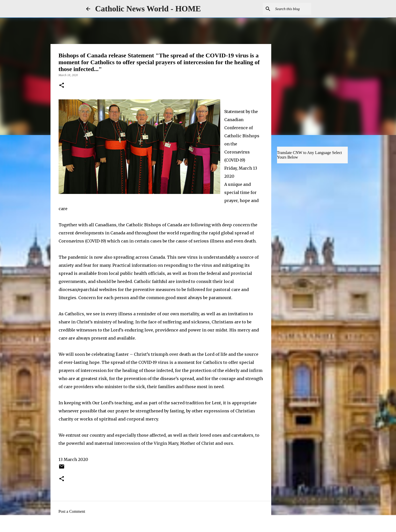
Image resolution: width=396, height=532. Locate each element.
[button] (62, 86)
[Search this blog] (285, 9)
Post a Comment (72, 511)
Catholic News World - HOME (148, 9)
